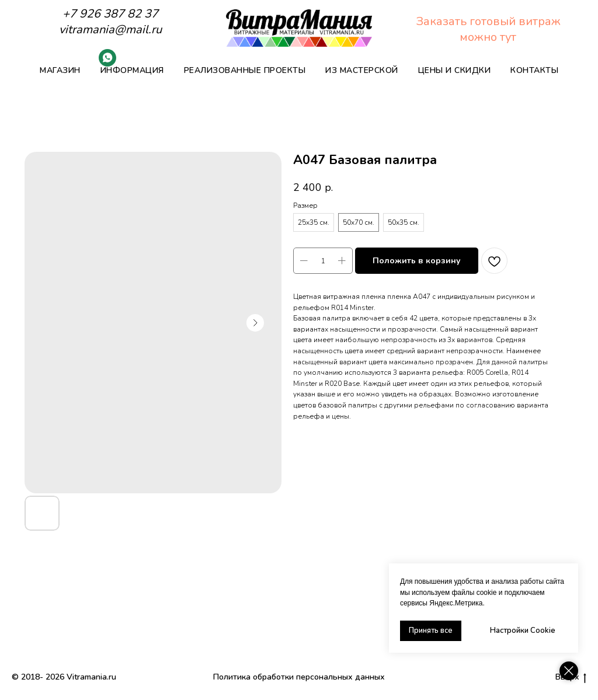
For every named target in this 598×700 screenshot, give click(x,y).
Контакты (534, 70)
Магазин (60, 70)
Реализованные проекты (245, 70)
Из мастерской (362, 70)
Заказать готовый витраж (488, 21)
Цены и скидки (455, 70)
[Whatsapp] (107, 63)
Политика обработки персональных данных (299, 677)
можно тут (488, 37)
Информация (132, 70)
